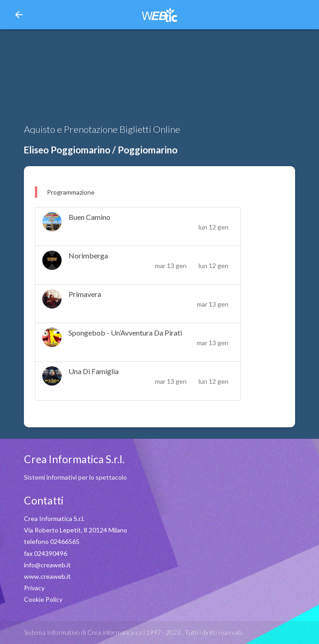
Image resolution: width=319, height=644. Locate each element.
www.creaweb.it (47, 576)
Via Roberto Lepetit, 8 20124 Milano (76, 530)
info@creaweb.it (47, 565)
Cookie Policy (43, 599)
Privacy (34, 588)
